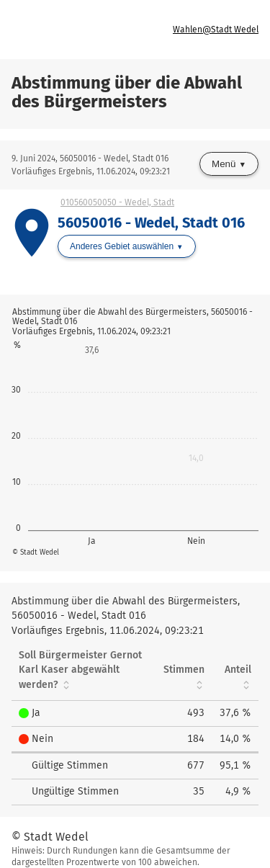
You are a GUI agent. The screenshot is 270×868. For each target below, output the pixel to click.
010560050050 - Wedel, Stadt (117, 202)
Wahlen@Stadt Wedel (216, 30)
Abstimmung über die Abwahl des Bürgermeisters (127, 92)
